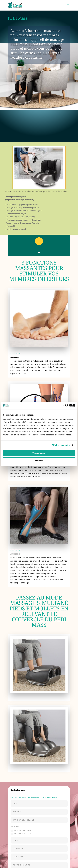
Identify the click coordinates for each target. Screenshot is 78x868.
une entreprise (21, 831)
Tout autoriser (39, 453)
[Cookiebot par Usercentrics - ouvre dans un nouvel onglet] (63, 406)
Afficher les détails (61, 445)
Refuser (39, 461)
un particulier (21, 834)
